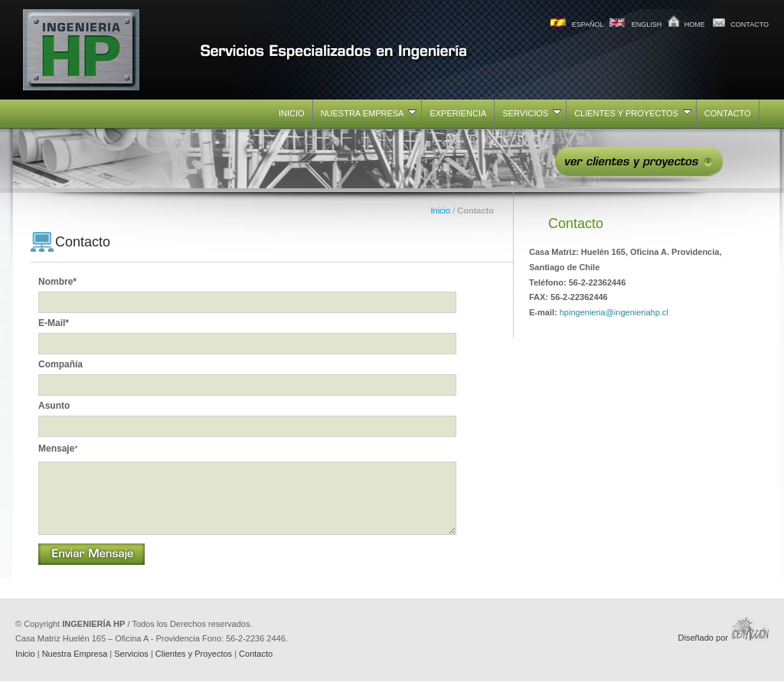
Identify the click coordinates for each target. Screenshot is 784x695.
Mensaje (58, 449)
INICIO (292, 113)
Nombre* (57, 282)
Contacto (256, 667)
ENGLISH (647, 24)
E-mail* (54, 323)
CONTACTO (750, 24)
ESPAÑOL (588, 24)
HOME (695, 24)
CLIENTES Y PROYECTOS (633, 113)
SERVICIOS (532, 113)
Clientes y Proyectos (194, 667)
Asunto (54, 406)
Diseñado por (724, 651)
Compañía (60, 364)
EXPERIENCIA (458, 113)
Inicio (440, 210)
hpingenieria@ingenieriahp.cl (614, 312)
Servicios (131, 667)
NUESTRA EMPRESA (369, 113)
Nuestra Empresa (75, 667)
